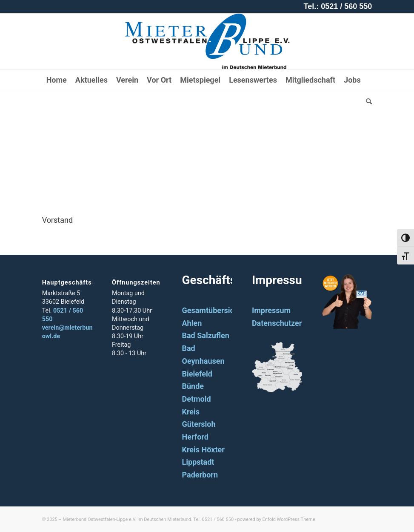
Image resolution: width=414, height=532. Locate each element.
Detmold (197, 399)
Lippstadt (198, 462)
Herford (195, 437)
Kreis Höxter (203, 450)
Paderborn (200, 475)
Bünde (193, 386)
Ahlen (192, 323)
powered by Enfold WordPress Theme (276, 519)
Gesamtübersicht (212, 310)
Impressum (271, 310)
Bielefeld (197, 374)
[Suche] (367, 101)
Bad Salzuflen (206, 335)
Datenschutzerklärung (290, 323)
